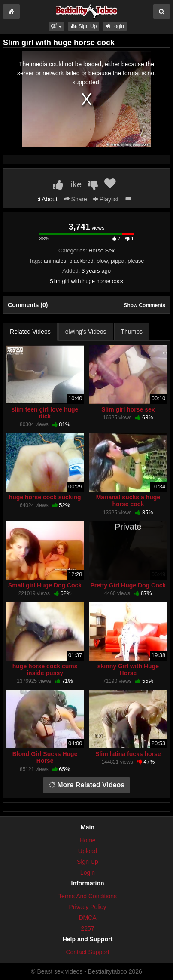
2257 (87, 928)
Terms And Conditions (88, 896)
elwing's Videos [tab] (86, 332)
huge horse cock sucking (45, 497)
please (136, 261)
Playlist (106, 199)
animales (55, 261)
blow (102, 261)
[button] (56, 26)
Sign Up (84, 26)
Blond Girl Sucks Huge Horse (45, 757)
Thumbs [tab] (132, 332)
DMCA (87, 918)
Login (115, 26)
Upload (88, 851)
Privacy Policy (87, 907)
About (48, 199)
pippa (118, 261)
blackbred (81, 261)
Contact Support (87, 952)
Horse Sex (102, 250)
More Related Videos (87, 785)
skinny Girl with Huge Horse (128, 670)
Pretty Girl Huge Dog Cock (128, 585)
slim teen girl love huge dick (45, 413)
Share (75, 199)
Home (87, 840)
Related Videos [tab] (30, 332)
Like (67, 184)
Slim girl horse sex (128, 409)
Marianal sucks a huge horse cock (128, 501)
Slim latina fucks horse (128, 754)
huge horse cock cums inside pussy (45, 670)
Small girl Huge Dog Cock (45, 585)
